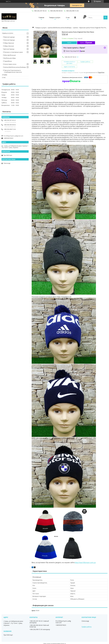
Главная (41, 17)
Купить (69, 43)
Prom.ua (63, 640)
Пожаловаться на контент (49, 642)
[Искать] (105, 18)
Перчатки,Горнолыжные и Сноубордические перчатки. (13, 71)
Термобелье (8, 61)
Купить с (86, 43)
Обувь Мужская (9, 43)
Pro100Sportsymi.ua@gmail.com (13, 136)
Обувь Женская (9, 46)
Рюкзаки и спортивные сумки (13, 52)
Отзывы (5, 75)
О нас (68, 17)
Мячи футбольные (10, 55)
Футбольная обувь (10, 58)
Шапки (76, 28)
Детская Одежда (9, 49)
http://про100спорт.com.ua (85, 559)
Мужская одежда (9, 37)
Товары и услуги (55, 17)
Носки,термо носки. (10, 64)
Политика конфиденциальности (67, 642)
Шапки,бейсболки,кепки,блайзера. (60, 28)
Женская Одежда (9, 40)
